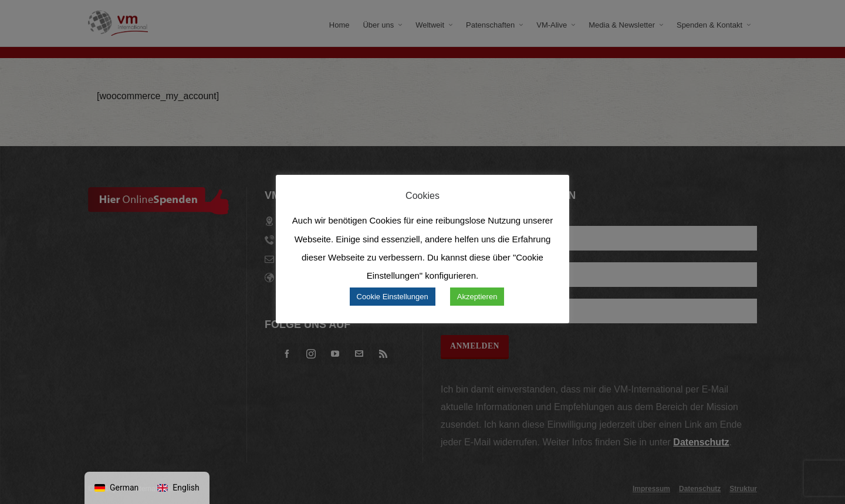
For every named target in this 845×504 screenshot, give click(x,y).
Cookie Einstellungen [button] (393, 297)
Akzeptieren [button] (477, 297)
